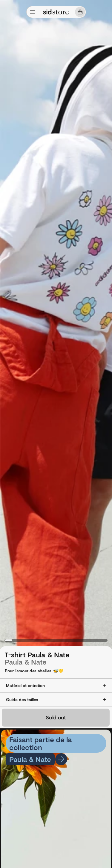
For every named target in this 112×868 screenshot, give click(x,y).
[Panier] (80, 12)
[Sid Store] (56, 12)
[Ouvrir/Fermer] (32, 12)
